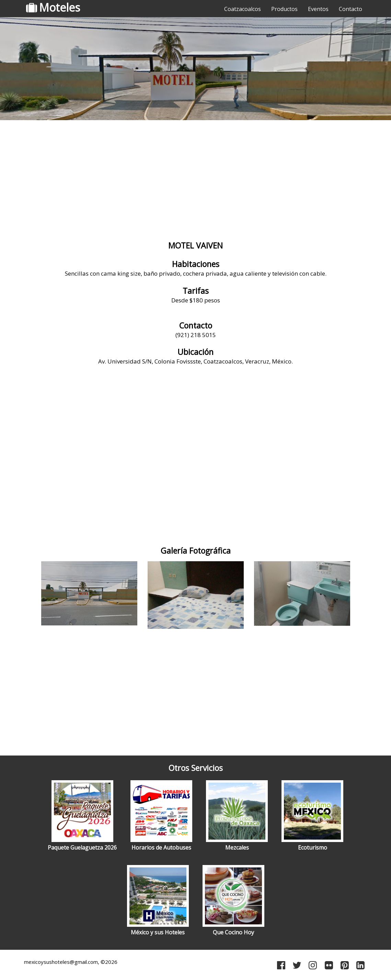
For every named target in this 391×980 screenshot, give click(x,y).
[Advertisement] (195, 177)
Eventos (318, 9)
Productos (284, 9)
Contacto (350, 9)
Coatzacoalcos (243, 9)
